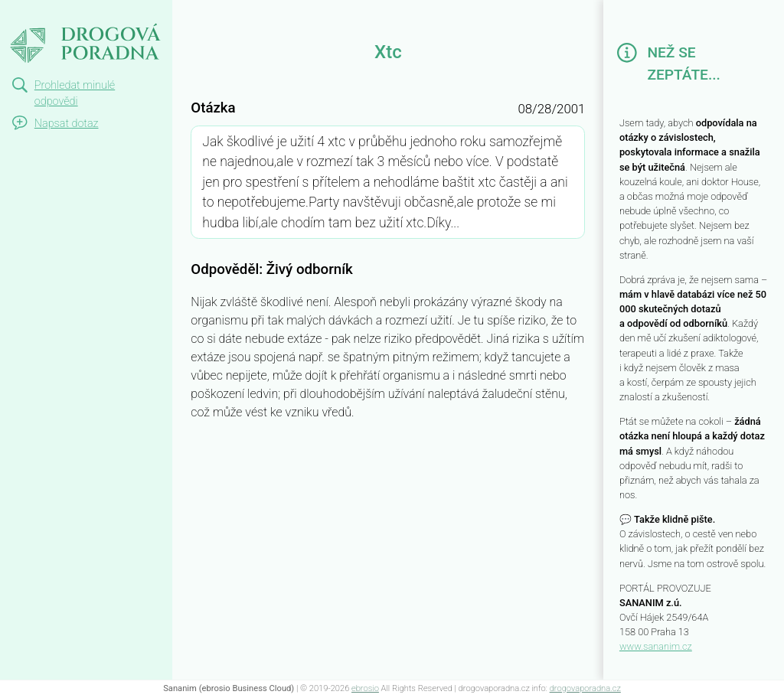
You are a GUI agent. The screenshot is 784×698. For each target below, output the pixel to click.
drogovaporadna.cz (585, 688)
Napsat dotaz (67, 124)
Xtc (14, 14)
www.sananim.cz (656, 646)
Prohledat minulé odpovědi (75, 94)
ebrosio (365, 688)
